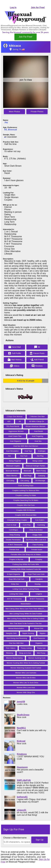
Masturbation (26, 604)
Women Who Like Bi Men (26, 678)
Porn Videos (11, 648)
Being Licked (37, 461)
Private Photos (37, 112)
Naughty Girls (11, 633)
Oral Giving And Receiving (17, 638)
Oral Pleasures (39, 638)
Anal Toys (28, 451)
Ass (9, 456)
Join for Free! (38, 7)
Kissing (37, 584)
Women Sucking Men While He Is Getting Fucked (26, 663)
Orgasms (39, 643)
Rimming (10, 653)
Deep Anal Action (36, 530)
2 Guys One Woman (15, 416)
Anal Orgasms (15, 441)
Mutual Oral (39, 628)
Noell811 (21, 728)
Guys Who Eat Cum (17, 579)
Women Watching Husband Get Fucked (26, 668)
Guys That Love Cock (36, 574)
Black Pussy (41, 471)
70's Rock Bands (13, 426)
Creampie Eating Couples (17, 520)
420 (9, 421)
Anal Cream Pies (15, 436)
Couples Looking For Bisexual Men (26, 490)
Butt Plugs (28, 476)
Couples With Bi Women (26, 510)
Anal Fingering (37, 436)
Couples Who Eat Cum (26, 505)
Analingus (42, 451)
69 (20, 421)
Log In (13, 7)
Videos (15, 366)
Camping (42, 476)
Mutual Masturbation (16, 628)
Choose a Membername (15, 838)
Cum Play (27, 525)
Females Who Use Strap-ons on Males (26, 554)
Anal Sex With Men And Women (26, 446)
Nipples (42, 633)
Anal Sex (38, 441)
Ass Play (40, 456)
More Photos (15, 112)
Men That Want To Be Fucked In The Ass (26, 623)
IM (37, 347)
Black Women (12, 476)
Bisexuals (28, 471)
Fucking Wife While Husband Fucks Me (26, 569)
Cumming (41, 525)
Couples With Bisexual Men (26, 515)
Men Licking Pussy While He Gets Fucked (26, 614)
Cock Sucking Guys (26, 485)
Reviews (37, 366)
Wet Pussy (41, 653)
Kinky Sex (15, 584)
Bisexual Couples (13, 466)
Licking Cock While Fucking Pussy (26, 589)
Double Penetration (13, 540)
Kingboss (22, 754)
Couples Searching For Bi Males (26, 500)
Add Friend (37, 360)
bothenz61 (22, 797)
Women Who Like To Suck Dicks (26, 683)
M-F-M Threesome (15, 599)
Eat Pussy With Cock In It (36, 540)
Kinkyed (21, 741)
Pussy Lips (41, 648)
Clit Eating (10, 481)
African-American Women (35, 426)
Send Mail (14, 347)
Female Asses (37, 550)
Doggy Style (37, 535)
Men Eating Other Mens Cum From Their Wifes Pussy (26, 609)
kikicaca (15, 46)
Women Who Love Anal (26, 688)
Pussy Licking (26, 648)
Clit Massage (40, 481)
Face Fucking (38, 545)
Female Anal (14, 550)
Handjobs (39, 579)
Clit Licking (25, 481)
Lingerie (39, 594)
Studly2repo (23, 715)
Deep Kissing (15, 535)
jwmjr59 (21, 702)
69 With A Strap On (37, 421)
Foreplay (39, 559)
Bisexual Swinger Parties (36, 466)
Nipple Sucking (28, 633)
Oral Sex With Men (16, 643)
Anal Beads (39, 431)
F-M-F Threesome (15, 545)
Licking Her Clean (16, 594)
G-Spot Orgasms (14, 574)
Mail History (14, 360)
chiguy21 (22, 810)
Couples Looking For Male (26, 495)
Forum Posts (37, 353)
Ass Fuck (24, 456)
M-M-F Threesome (37, 599)
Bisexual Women (12, 471)
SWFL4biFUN (24, 780)
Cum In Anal (11, 525)
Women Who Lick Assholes (26, 673)
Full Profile (14, 353)
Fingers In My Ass (16, 559)
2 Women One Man (37, 416)
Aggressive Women (16, 431)
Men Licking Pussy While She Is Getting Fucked (26, 619)
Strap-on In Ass (25, 653)
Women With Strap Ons (26, 692)
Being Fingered (15, 461)
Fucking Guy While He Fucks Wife (26, 564)
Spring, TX (17, 49)
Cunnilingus (13, 530)
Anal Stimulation (12, 451)
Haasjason (22, 767)
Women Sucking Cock (37, 658)
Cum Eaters (40, 520)
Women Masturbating (14, 658)
